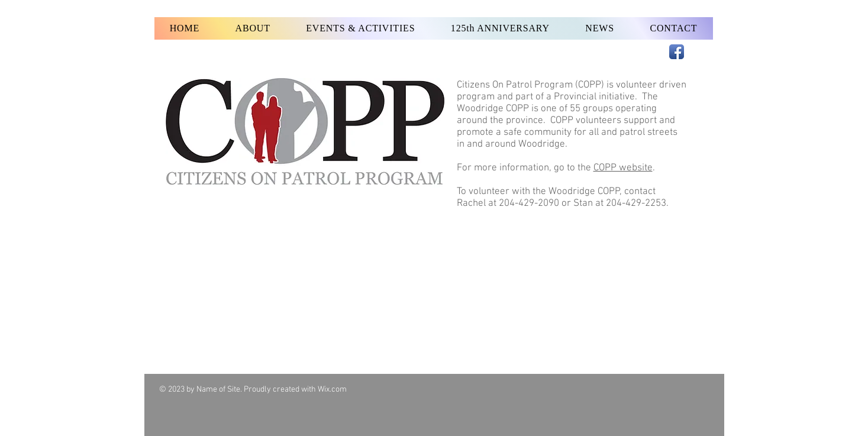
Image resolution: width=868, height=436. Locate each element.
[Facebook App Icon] (677, 52)
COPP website (623, 168)
